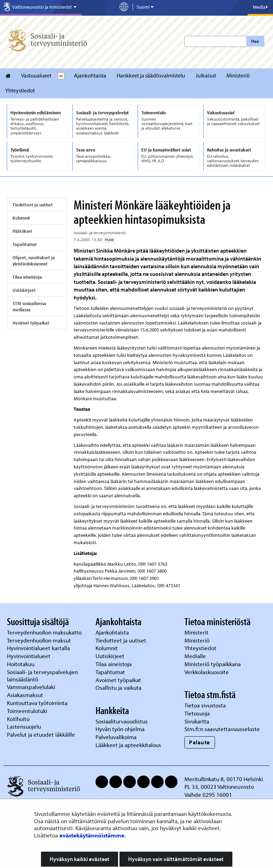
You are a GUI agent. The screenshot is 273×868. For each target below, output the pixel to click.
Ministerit (197, 632)
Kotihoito (18, 719)
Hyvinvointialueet (29, 656)
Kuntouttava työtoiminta (37, 703)
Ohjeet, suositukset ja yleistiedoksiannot (34, 261)
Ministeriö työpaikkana (213, 664)
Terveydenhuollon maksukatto (45, 632)
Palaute (200, 742)
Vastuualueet (36, 75)
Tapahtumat (25, 244)
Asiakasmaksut (25, 695)
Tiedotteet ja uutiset (33, 205)
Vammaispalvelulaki (32, 687)
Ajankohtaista (90, 75)
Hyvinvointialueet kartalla (39, 648)
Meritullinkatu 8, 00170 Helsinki (224, 779)
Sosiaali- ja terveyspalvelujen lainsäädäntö (42, 675)
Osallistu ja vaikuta (118, 687)
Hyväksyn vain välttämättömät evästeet (176, 859)
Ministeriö (238, 75)
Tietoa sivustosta (205, 705)
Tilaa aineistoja (27, 277)
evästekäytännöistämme (92, 835)
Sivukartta (197, 721)
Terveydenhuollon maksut (40, 640)
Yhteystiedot (20, 90)
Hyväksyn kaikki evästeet (80, 859)
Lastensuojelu (25, 726)
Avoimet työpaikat (31, 323)
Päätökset (22, 231)
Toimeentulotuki (28, 711)
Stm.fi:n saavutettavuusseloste (222, 729)
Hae (255, 41)
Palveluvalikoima (116, 737)
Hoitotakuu (21, 664)
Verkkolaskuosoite (207, 672)
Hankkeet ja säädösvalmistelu (151, 75)
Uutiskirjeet (24, 290)
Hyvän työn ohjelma (120, 729)
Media (260, 7)
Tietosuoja (197, 713)
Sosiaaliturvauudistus (122, 721)
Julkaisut (206, 75)
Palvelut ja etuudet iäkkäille (41, 734)
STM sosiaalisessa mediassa (29, 306)
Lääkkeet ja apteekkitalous (128, 745)
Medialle (196, 656)
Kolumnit (21, 218)
